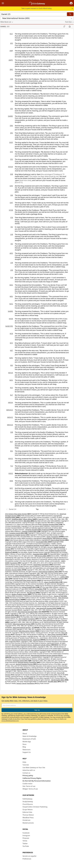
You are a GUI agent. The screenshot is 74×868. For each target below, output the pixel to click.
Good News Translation (41, 565)
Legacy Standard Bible (51, 582)
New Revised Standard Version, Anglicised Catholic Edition (31, 645)
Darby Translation (53, 537)
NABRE (10, 311)
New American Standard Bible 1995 (29, 612)
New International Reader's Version (55, 621)
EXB (12, 174)
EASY (11, 142)
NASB (11, 319)
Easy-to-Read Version (58, 540)
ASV (12, 43)
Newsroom (26, 750)
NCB (11, 334)
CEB (12, 94)
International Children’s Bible (48, 572)
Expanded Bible (38, 554)
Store (24, 744)
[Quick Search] (34, 14)
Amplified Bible (10, 517)
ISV (12, 227)
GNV (11, 186)
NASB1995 (9, 326)
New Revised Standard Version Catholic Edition (47, 650)
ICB (12, 218)
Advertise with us (29, 770)
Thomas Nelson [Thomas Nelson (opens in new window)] (28, 815)
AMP (11, 51)
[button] (71, 3)
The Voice (25, 678)
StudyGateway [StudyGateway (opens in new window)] (28, 802)
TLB (12, 278)
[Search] (70, 14)
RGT (12, 442)
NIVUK (11, 373)
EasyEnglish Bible (42, 542)
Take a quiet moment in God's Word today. (37, 8)
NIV (12, 365)
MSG (11, 285)
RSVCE (11, 459)
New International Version (22, 624)
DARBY (10, 116)
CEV (12, 109)
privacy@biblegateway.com (10, 721)
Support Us (27, 752)
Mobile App (27, 742)
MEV (11, 296)
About (25, 734)
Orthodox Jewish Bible (20, 661)
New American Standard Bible (46, 608)
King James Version (58, 579)
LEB (12, 270)
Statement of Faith (29, 739)
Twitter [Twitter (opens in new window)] (25, 844)
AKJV (11, 253)
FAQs (24, 762)
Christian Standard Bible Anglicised (37, 530)
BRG (11, 70)
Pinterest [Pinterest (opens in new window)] (26, 838)
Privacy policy (28, 775)
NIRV (11, 358)
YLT (12, 502)
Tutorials (26, 765)
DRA (11, 126)
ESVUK (11, 167)
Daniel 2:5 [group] (5, 27)
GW (12, 195)
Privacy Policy (53, 719)
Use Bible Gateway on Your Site (34, 768)
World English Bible (58, 680)
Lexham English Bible (29, 587)
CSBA (11, 86)
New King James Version (27, 631)
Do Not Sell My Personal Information (37, 781)
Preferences (27, 859)
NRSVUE (10, 425)
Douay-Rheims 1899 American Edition (55, 538)
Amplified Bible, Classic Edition (22, 519)
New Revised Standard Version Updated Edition (47, 655)
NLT (12, 395)
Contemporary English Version (15, 535)
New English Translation (27, 619)
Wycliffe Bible (53, 682)
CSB (12, 79)
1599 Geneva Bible (40, 556)
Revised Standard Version (24, 664)
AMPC (11, 60)
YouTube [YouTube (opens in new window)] (26, 846)
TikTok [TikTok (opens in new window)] (25, 841)
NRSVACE (10, 410)
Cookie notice (27, 784)
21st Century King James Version (16, 514)
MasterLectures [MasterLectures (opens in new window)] (28, 823)
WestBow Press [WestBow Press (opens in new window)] (28, 818)
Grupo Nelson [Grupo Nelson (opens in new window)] (28, 809)
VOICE (11, 473)
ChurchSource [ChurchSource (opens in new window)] (28, 804)
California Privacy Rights (32, 778)
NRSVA (11, 403)
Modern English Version (20, 594)
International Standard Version (26, 575)
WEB (11, 481)
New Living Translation (55, 634)
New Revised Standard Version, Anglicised (26, 640)
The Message (31, 593)
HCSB (11, 210)
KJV (12, 244)
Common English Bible (29, 531)
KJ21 (11, 34)
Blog (24, 747)
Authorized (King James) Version (26, 580)
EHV (11, 152)
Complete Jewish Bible (16, 533)
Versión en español (29, 856)
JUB (12, 234)
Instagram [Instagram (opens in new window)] (26, 836)
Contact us (26, 773)
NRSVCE (10, 417)
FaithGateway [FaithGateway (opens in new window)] (27, 799)
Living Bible (39, 589)
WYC (11, 488)
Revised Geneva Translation (27, 662)
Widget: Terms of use (30, 789)
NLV (11, 388)
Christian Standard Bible (50, 524)
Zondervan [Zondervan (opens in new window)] (26, 820)
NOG (11, 304)
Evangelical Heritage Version (35, 545)
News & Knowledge (30, 736)
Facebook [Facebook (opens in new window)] (26, 833)
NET (11, 351)
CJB (12, 101)
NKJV (11, 380)
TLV (12, 466)
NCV (11, 343)
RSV (12, 451)
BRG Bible (27, 521)
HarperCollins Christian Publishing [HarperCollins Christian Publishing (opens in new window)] (35, 807)
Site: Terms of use (29, 786)
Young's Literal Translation (25, 683)
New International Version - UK (23, 628)
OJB (12, 432)
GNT (11, 203)
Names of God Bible (61, 596)
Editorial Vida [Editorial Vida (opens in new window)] (27, 812)
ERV (12, 133)
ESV (12, 159)
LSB (12, 263)
